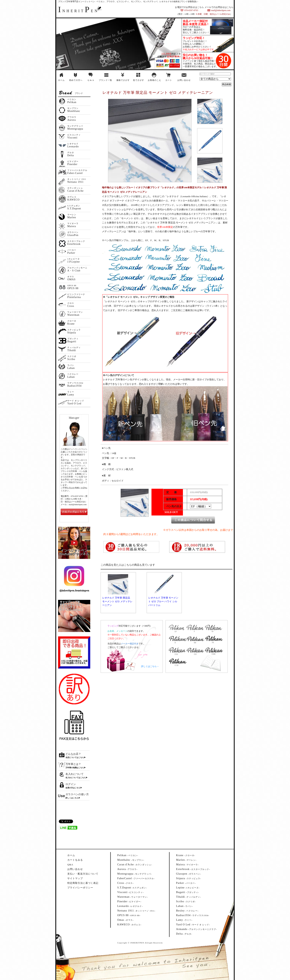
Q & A (91, 80)
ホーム (61, 80)
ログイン (71, 784)
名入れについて (75, 774)
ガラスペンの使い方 (77, 794)
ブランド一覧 (105, 80)
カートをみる (75, 860)
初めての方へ (76, 80)
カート (169, 80)
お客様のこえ (154, 80)
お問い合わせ (184, 80)
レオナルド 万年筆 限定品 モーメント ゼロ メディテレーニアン (117, 601)
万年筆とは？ (73, 764)
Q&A (70, 865)
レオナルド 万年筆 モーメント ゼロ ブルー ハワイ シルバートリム (163, 601)
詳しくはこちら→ (150, 666)
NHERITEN (78, 11)
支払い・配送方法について (83, 874)
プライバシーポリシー (80, 888)
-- (128, 855)
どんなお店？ (73, 754)
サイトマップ (75, 878)
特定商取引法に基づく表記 (83, 883)
